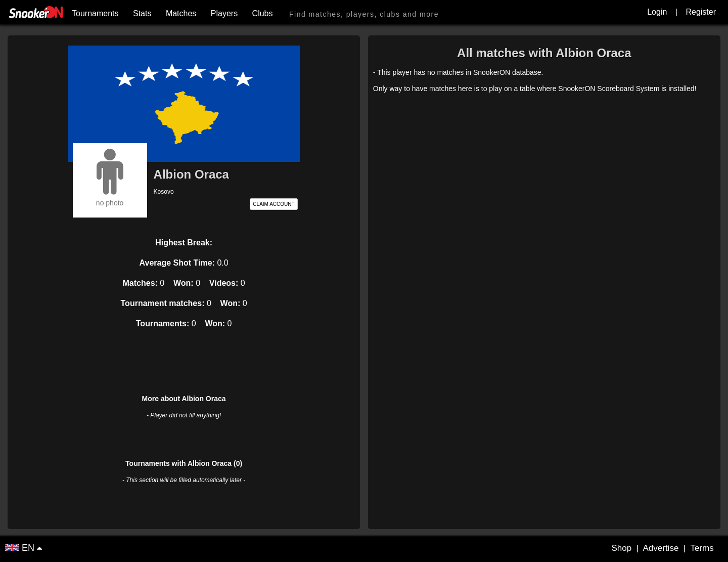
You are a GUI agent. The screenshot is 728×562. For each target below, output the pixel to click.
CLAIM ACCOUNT (274, 204)
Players (224, 13)
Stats (142, 13)
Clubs (263, 13)
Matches (181, 13)
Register (701, 12)
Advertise (661, 548)
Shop (621, 548)
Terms (702, 548)
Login (657, 12)
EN (21, 548)
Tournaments (95, 13)
